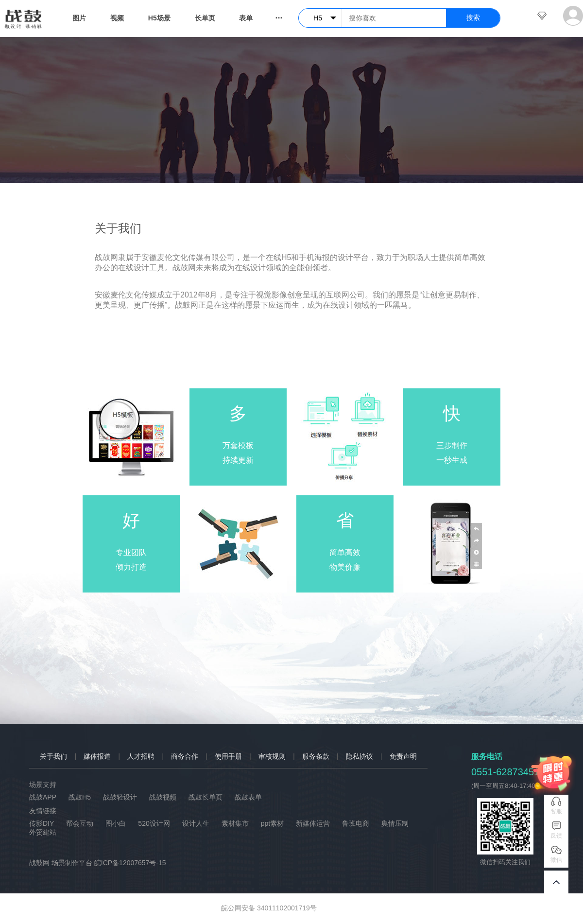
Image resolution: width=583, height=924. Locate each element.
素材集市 (235, 823)
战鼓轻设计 (120, 797)
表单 (246, 18)
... (279, 16)
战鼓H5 (80, 797)
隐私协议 (360, 756)
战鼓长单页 (206, 797)
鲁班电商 (356, 823)
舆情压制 (395, 823)
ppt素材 (272, 823)
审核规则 (272, 756)
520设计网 (154, 823)
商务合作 (185, 756)
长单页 (205, 18)
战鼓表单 (248, 797)
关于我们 (53, 756)
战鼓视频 (163, 797)
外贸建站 (43, 832)
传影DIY (42, 823)
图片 (79, 18)
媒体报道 (97, 756)
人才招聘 (141, 756)
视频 (117, 18)
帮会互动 (80, 823)
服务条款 (316, 756)
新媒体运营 (313, 823)
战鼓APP (43, 797)
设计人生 (196, 823)
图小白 (116, 823)
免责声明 (403, 756)
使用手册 (228, 756)
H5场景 (159, 18)
